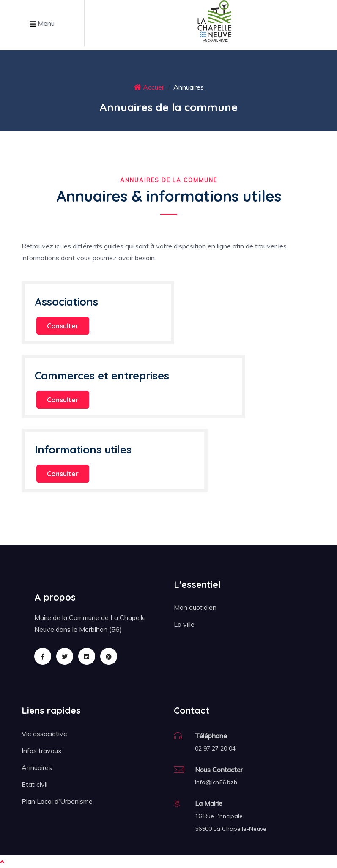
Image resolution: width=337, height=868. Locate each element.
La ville (184, 624)
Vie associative (44, 734)
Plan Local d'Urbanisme (57, 801)
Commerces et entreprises (102, 375)
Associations (66, 302)
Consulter (63, 326)
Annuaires (37, 767)
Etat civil (34, 784)
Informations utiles (83, 449)
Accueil (149, 87)
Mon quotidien (195, 607)
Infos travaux (42, 751)
